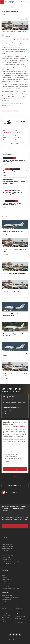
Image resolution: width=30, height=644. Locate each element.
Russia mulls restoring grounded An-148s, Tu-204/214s (14, 335)
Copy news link (24, 39)
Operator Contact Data (7, 544)
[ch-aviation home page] (7, 2)
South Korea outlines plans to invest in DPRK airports (15, 375)
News (3, 8)
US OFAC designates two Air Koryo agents (14, 292)
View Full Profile (15, 144)
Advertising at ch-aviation (7, 613)
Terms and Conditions (20, 616)
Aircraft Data (5, 553)
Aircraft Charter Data (6, 560)
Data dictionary (5, 602)
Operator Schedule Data (7, 546)
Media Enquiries (5, 617)
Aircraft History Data (6, 557)
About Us (4, 609)
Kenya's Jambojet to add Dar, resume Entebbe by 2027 (14, 182)
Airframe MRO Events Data (8, 566)
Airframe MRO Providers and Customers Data (12, 564)
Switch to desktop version (15, 485)
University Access (6, 615)
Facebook (21, 39)
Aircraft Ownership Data (7, 555)
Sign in (23, 2)
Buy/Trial (15, 469)
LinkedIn (14, 39)
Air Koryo (21, 52)
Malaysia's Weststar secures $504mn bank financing (14, 161)
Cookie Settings (19, 609)
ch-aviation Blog (5, 611)
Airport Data (4, 542)
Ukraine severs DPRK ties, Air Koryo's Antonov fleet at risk (13, 315)
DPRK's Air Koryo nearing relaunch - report (14, 274)
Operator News (5, 538)
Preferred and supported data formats (10, 597)
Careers (3, 620)
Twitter (13, 635)
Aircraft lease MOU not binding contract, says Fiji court (12, 193)
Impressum (17, 621)
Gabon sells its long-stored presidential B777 (15, 172)
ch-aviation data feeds (7, 595)
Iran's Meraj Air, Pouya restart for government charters (13, 204)
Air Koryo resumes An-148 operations (13, 232)
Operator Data (5, 540)
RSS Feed (27, 39)
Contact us (15, 477)
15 (4, 136)
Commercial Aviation (10, 8)
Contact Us (4, 622)
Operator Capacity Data (7, 549)
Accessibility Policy (19, 623)
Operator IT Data (5, 551)
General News (20, 8)
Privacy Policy (18, 619)
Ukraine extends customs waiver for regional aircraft (15, 355)
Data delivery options (6, 600)
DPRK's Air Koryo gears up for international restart (15, 251)
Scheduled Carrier (7, 132)
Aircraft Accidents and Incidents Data (10, 562)
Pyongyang (5, 53)
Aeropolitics (16, 111)
